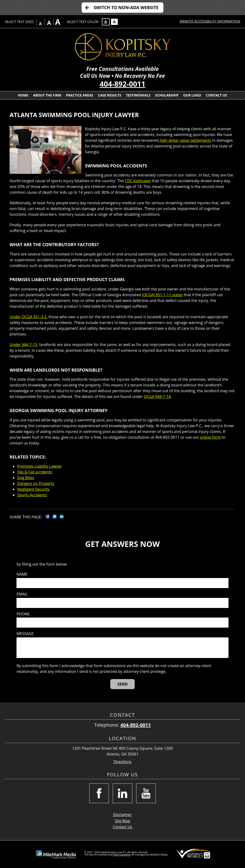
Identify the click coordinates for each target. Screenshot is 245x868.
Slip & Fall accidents (35, 472)
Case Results (110, 95)
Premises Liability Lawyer (40, 466)
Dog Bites (26, 478)
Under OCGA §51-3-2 (28, 317)
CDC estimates (138, 181)
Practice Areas (80, 95)
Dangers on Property (36, 483)
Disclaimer (122, 815)
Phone (23, 614)
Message (25, 634)
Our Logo (192, 95)
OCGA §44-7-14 (157, 397)
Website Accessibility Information (210, 21)
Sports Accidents (32, 495)
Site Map (123, 821)
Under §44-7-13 (23, 345)
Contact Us (217, 95)
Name (22, 574)
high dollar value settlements (185, 140)
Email (22, 594)
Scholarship (167, 95)
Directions (122, 762)
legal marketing (122, 855)
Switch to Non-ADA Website (126, 7)
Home (23, 95)
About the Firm (47, 95)
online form (210, 437)
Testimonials (138, 95)
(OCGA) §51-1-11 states (162, 295)
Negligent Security (33, 489)
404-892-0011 (123, 84)
